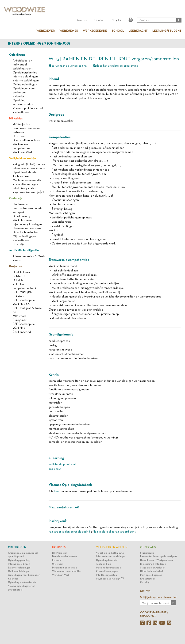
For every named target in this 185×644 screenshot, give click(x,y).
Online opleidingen (25, 84)
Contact (99, 20)
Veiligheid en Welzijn (23, 158)
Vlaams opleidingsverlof (28, 108)
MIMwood (19, 316)
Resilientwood (22, 332)
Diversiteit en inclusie (26, 140)
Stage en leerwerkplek (27, 228)
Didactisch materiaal (25, 232)
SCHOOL (118, 30)
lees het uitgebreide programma (116, 66)
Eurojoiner (20, 320)
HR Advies (16, 118)
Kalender (19, 96)
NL (113, 20)
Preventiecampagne (25, 184)
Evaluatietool (21, 112)
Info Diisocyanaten (24, 188)
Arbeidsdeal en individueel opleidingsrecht (23, 64)
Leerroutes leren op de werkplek (159, 556)
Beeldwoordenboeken (27, 128)
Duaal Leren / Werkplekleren (156, 560)
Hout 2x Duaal (22, 272)
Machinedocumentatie (27, 180)
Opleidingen (17, 54)
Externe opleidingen (26, 80)
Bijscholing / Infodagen (27, 224)
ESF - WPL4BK (22, 292)
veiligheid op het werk (63, 464)
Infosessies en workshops (29, 168)
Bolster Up (19, 276)
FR (120, 20)
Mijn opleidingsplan (25, 236)
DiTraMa (18, 280)
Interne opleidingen (25, 76)
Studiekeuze (21, 204)
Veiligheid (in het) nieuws (29, 164)
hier (57, 491)
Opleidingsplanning (25, 72)
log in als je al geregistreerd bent (115, 532)
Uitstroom (19, 136)
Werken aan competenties (67, 571)
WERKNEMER (69, 30)
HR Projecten (21, 124)
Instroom (18, 132)
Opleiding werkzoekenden (23, 582)
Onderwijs (16, 198)
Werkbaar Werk (23, 152)
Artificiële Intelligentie (24, 250)
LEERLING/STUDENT (167, 30)
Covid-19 (18, 244)
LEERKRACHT (138, 30)
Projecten (16, 266)
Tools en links (21, 176)
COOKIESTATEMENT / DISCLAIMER (154, 614)
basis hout (55, 469)
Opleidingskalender (25, 172)
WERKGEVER (46, 30)
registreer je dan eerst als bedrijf (69, 532)
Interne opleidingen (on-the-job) (39, 43)
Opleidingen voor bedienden (24, 575)
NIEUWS (145, 591)
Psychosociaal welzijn (28, 192)
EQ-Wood (19, 296)
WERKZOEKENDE (95, 30)
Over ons (81, 20)
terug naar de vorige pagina (68, 66)
